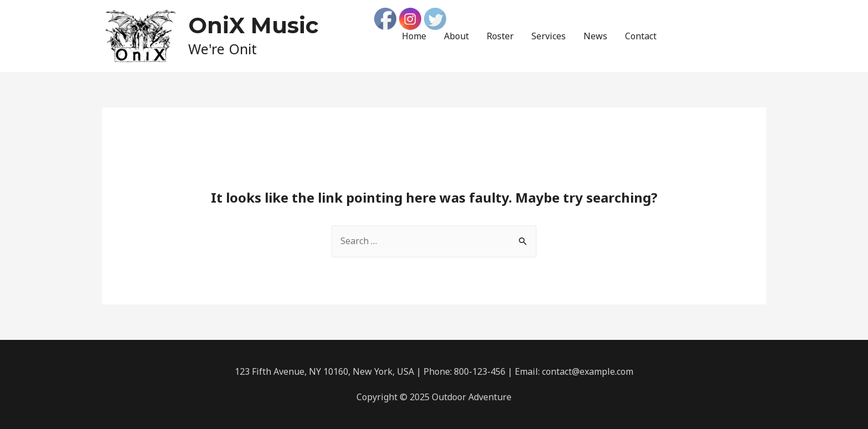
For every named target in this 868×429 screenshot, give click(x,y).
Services (549, 36)
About (456, 36)
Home (414, 36)
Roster (500, 36)
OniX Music (253, 25)
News (595, 36)
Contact (641, 36)
